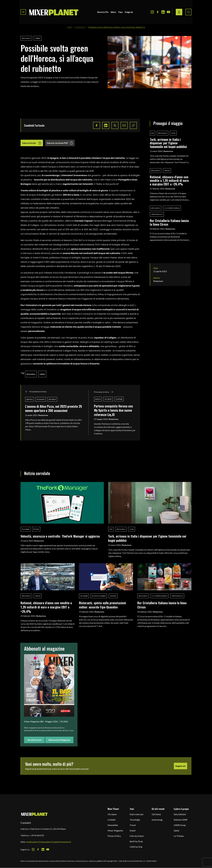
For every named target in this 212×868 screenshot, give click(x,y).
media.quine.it (33, 842)
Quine (177, 830)
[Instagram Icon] (152, 12)
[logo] (54, 12)
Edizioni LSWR (180, 820)
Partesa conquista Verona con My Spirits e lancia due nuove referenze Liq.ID (113, 410)
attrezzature (26, 38)
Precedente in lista (36, 392)
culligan (38, 38)
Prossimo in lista (104, 392)
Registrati (180, 766)
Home (69, 27)
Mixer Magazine (115, 830)
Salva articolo (32, 143)
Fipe (120, 12)
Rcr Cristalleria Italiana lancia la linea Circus (169, 222)
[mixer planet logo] (34, 814)
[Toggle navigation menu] (23, 12)
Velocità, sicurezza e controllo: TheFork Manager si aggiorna (60, 536)
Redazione (43, 415)
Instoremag (157, 820)
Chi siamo (112, 814)
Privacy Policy (114, 836)
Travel (133, 825)
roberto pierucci (157, 214)
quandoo (113, 596)
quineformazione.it (62, 842)
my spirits (108, 399)
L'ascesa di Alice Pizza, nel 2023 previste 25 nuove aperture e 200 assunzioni (54, 408)
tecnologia (26, 529)
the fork (36, 529)
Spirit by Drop (136, 841)
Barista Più (103, 12)
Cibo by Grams (137, 836)
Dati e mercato (137, 814)
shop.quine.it (46, 842)
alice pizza (52, 399)
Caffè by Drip (136, 847)
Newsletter (113, 825)
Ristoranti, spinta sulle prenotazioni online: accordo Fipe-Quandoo (102, 605)
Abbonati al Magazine (59, 740)
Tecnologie (80, 27)
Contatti (112, 820)
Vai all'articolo (34, 740)
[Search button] (188, 12)
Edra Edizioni (180, 814)
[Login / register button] (179, 12)
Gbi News (156, 814)
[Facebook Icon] (158, 12)
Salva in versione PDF (60, 143)
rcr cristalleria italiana (172, 208)
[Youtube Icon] (168, 12)
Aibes (113, 12)
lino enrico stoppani (99, 596)
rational (167, 171)
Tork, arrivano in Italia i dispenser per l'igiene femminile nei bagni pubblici (168, 143)
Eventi (133, 830)
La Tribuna (179, 836)
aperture (30, 399)
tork (153, 133)
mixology (119, 399)
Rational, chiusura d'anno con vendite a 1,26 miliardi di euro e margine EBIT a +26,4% (169, 180)
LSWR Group (180, 825)
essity (173, 133)
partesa (98, 399)
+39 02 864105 (37, 835)
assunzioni (41, 399)
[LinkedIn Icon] (163, 12)
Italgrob (129, 12)
